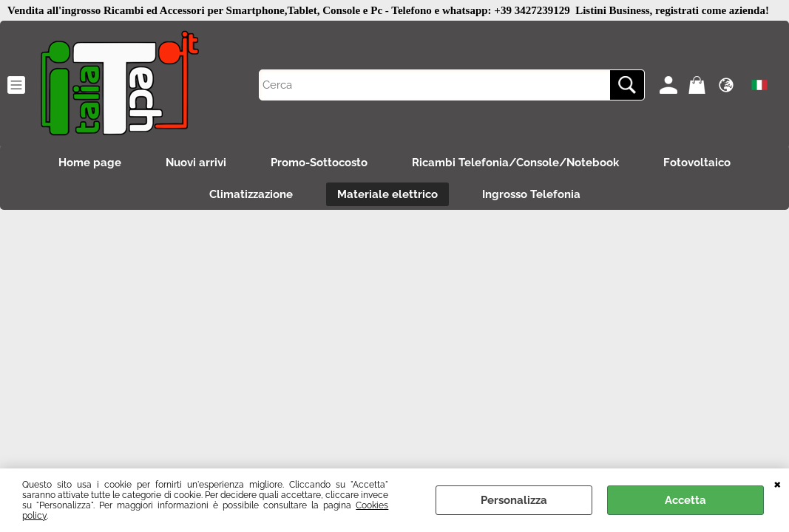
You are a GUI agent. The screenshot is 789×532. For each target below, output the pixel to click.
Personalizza (514, 500)
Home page (90, 163)
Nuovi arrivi (196, 163)
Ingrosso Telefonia (531, 194)
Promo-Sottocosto (319, 163)
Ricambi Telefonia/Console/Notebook (515, 163)
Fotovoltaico (697, 163)
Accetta (685, 500)
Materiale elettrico (387, 194)
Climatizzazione (251, 194)
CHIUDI (778, 483)
